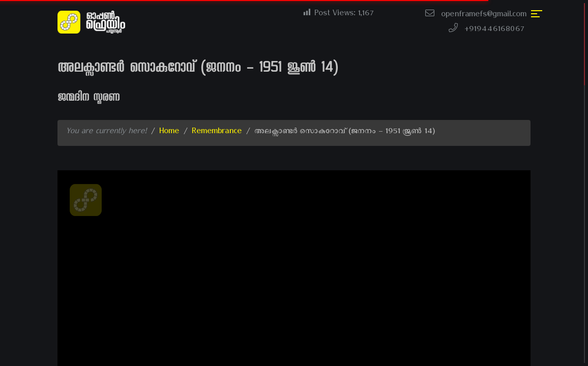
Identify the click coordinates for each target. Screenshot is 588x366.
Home (169, 133)
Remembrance (217, 133)
